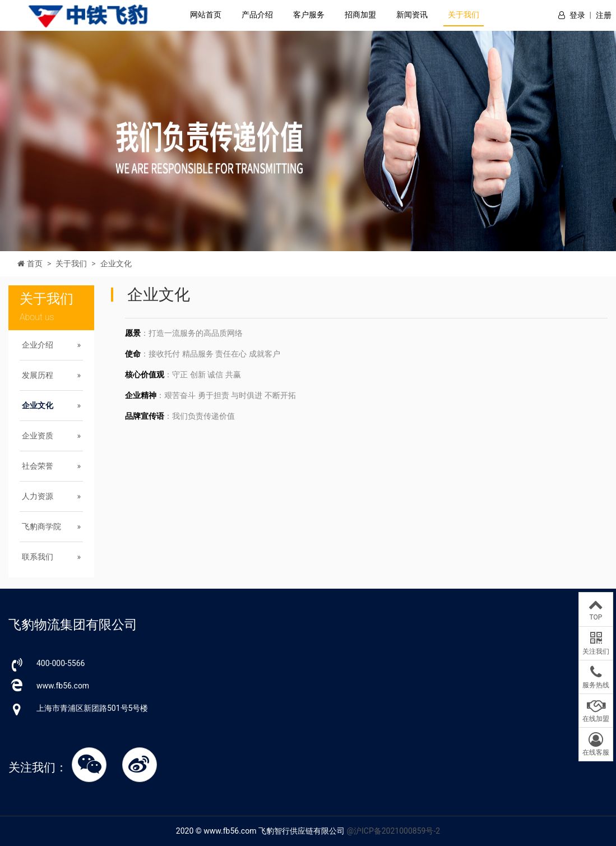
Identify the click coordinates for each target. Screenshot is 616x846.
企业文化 (116, 263)
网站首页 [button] (206, 15)
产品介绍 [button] (257, 15)
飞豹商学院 (41, 526)
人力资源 (38, 496)
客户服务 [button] (309, 15)
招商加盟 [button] (360, 15)
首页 (35, 263)
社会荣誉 (38, 466)
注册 (604, 15)
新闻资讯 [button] (412, 15)
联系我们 (38, 557)
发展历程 (38, 375)
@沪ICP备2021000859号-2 (393, 831)
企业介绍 (38, 345)
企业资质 (38, 436)
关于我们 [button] (464, 15)
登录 (577, 15)
